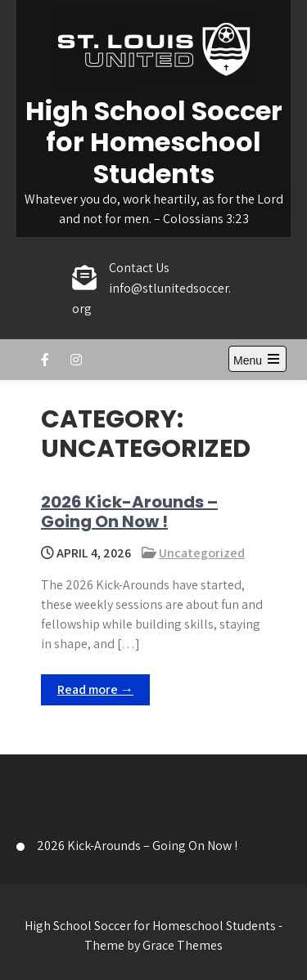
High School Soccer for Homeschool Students (154, 142)
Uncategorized (202, 553)
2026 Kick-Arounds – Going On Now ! (129, 512)
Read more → (95, 689)
